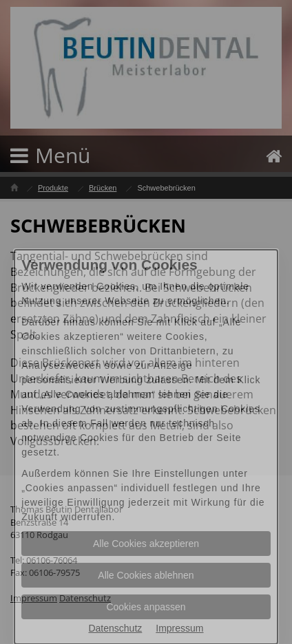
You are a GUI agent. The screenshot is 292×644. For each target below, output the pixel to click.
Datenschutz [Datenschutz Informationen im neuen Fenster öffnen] (115, 628)
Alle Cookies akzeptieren (146, 544)
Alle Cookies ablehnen (146, 575)
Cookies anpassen (146, 607)
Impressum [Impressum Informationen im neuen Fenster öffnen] (179, 628)
